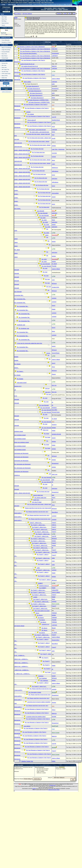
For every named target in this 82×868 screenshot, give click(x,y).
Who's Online (51, 9)
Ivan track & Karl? (22, 383)
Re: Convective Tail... (20, 299)
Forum (3, 40)
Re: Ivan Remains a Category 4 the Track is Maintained (35, 49)
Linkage (28, 112)
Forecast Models (6, 52)
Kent (53, 135)
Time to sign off (31, 120)
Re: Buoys (40, 615)
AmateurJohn (55, 287)
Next (69, 13)
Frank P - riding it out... (36, 523)
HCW (53, 127)
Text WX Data (5, 72)
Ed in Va (54, 385)
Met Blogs (4, 21)
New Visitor (12, 5)
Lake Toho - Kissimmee (58, 149)
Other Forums (48, 8)
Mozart (54, 628)
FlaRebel (54, 613)
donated (34, 789)
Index (64, 13)
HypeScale (3, 33)
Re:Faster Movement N (32, 86)
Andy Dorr (55, 49)
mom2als (54, 153)
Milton (41, 4)
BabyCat (54, 66)
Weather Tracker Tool (27, 761)
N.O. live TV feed (37, 502)
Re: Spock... (20, 371)
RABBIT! (40, 583)
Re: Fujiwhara (43, 678)
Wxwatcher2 (55, 88)
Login (3, 5)
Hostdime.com (52, 785)
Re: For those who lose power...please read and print (29, 149)
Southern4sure (56, 120)
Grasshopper (55, 53)
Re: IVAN (43, 218)
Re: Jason (17, 250)
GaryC (54, 306)
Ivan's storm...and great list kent (37, 130)
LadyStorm (55, 56)
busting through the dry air (27, 64)
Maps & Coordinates (6, 48)
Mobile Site (4, 78)
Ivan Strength (40, 211)
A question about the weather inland (36, 717)
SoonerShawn (56, 353)
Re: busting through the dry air (30, 66)
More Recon (5, 56)
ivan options (27, 726)
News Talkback (18, 14)
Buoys (37, 613)
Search (3, 25)
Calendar (65, 9)
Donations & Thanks (6, 42)
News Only (4, 19)
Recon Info (4, 54)
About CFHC (5, 76)
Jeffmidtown (55, 171)
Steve (53, 98)
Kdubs (54, 431)
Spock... (17, 368)
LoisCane (54, 68)
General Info (5, 63)
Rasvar (54, 374)
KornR (54, 138)
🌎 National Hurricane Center (6, 89)
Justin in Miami (56, 79)
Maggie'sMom (56, 640)
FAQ (57, 9)
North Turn (36, 500)
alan (53, 495)
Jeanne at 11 (18, 386)
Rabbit (54, 309)
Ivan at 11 (48, 392)
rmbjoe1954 (55, 590)
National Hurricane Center (54, 790)
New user (44, 9)
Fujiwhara (41, 676)
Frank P (54, 523)
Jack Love (55, 474)
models (35, 597)
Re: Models (17, 364)
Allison (54, 710)
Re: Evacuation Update (35, 692)
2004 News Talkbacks (27, 14)
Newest (7, 40)
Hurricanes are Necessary (21, 453)
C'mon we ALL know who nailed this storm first (30, 343)
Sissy (53, 505)
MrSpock (54, 284)
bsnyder (54, 716)
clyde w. (54, 525)
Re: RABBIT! (43, 588)
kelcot (53, 132)
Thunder (54, 266)
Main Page (4, 17)
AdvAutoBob (55, 193)
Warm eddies (27, 82)
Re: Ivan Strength (43, 213)
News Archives (5, 23)
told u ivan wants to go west (42, 611)
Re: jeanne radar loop (40, 498)
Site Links (4, 65)
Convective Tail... (19, 295)
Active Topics (61, 8)
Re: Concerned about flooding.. (29, 53)
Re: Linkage (31, 114)
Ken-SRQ (54, 410)
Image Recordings (6, 50)
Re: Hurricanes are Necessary (23, 464)
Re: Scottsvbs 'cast (24, 328)
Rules (60, 9)
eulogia (54, 157)
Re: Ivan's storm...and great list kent (39, 132)
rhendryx (54, 408)
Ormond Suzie (56, 412)
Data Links (4, 67)
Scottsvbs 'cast (21, 325)
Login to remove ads (6, 92)
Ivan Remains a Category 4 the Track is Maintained (31, 47)
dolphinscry (55, 168)
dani (53, 480)
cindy (53, 280)
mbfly (53, 558)
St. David (54, 264)
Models (48, 353)
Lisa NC (54, 117)
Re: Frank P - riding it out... (38, 525)
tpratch (54, 197)
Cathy (53, 164)
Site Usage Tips (5, 69)
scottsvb (54, 298)
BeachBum (55, 512)
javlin (16, 18)
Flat (73, 13)
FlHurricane (6, 7)
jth (52, 402)
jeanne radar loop (38, 495)
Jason (47, 235)
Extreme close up (44, 586)
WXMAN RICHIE (56, 434)
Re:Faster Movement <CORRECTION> (38, 100)
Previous (59, 13)
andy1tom (55, 179)
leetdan (54, 146)
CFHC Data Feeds (6, 74)
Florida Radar (5, 58)
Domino (54, 702)
